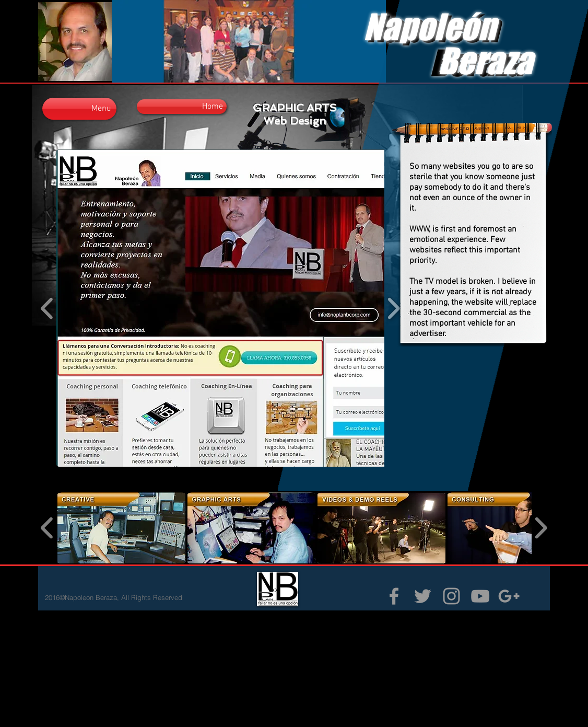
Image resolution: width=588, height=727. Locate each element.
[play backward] (47, 308)
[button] (230, 308)
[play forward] (541, 528)
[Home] (182, 107)
